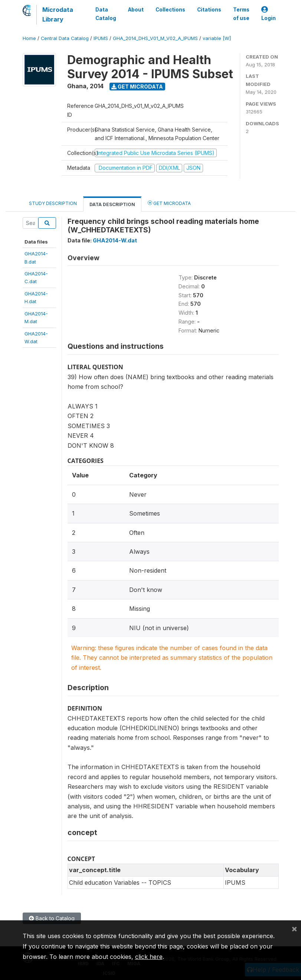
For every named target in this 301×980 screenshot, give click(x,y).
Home (29, 38)
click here (149, 957)
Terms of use (241, 14)
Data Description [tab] (112, 204)
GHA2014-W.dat (115, 240)
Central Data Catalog (65, 38)
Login (269, 14)
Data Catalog (106, 14)
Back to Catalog (52, 918)
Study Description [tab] (53, 203)
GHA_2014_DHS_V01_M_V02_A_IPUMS (155, 38)
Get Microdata (137, 87)
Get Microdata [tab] (169, 203)
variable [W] (217, 38)
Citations (209, 10)
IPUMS (101, 38)
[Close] (294, 928)
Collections (170, 10)
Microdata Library (58, 14)
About (136, 10)
